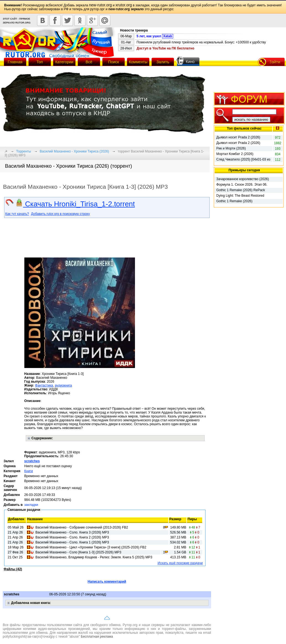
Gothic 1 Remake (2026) (234, 201)
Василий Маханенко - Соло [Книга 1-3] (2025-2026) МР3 (78, 552)
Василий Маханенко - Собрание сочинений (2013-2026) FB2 (82, 527)
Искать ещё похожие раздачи (180, 563)
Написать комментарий (107, 582)
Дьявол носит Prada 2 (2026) (238, 137)
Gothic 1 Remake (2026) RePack (241, 190)
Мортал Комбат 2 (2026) (235, 154)
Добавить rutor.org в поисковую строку (60, 214)
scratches (32, 461)
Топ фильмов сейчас (244, 128)
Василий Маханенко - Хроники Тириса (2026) (75, 151)
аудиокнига (63, 385)
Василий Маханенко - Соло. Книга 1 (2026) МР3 (72, 542)
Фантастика (44, 385)
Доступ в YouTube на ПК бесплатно (166, 48)
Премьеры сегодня (244, 170)
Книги (29, 471)
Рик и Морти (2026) (231, 148)
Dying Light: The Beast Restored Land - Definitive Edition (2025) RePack (240, 196)
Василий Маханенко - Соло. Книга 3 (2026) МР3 (72, 532)
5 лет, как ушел (155, 36)
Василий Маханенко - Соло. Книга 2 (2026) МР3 (72, 537)
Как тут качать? (17, 214)
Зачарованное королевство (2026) (243, 179)
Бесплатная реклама (97, 637)
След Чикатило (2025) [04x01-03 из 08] (243, 160)
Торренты (24, 151)
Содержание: (42, 438)
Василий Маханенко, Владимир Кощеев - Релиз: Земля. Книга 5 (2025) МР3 (94, 557)
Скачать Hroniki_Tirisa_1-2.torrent (75, 204)
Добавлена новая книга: (31, 603)
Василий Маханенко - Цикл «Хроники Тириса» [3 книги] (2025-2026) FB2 (91, 547)
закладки (31, 505)
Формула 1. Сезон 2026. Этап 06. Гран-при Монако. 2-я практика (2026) (242, 185)
